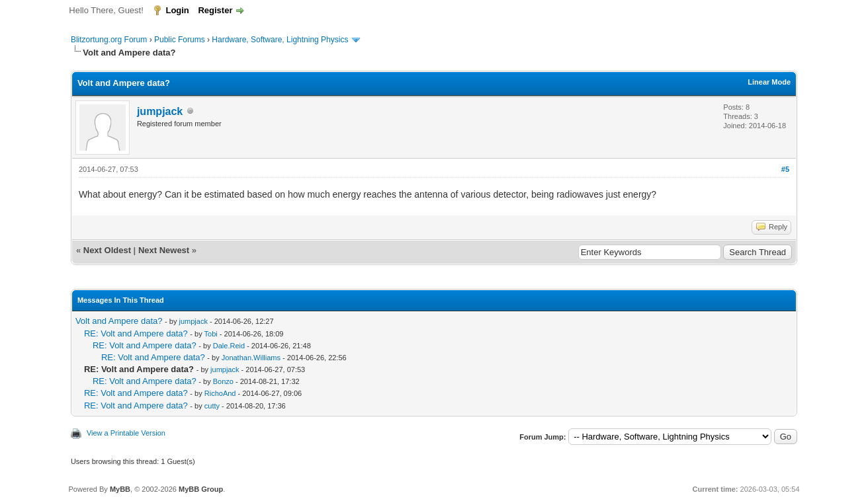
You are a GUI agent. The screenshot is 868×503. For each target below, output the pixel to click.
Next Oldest (107, 250)
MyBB (120, 489)
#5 (785, 169)
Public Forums (180, 40)
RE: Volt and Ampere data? (136, 333)
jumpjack (160, 111)
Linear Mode (769, 82)
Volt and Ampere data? (119, 321)
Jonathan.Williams (251, 358)
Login (177, 10)
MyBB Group (201, 489)
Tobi (211, 334)
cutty (212, 406)
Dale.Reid (229, 346)
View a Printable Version (126, 433)
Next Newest (164, 250)
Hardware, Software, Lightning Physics (280, 40)
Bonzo (223, 381)
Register (215, 10)
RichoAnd (220, 393)
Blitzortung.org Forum (109, 40)
